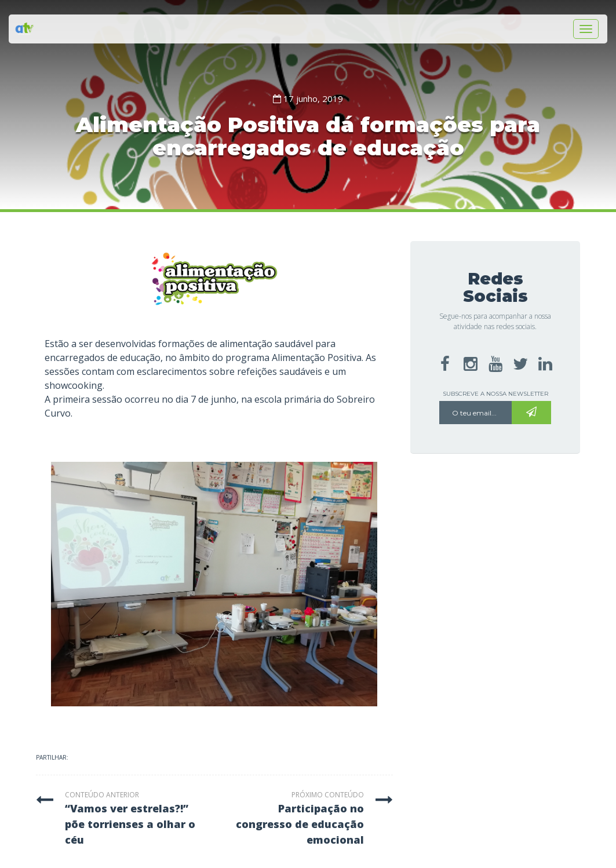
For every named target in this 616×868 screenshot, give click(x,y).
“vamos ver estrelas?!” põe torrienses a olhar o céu (130, 824)
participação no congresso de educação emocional (300, 824)
